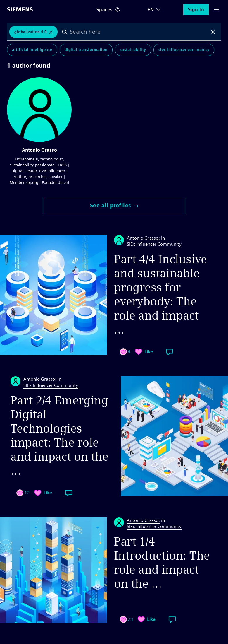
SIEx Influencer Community (184, 50)
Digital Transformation (86, 50)
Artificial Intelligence (32, 50)
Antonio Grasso (39, 150)
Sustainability (133, 50)
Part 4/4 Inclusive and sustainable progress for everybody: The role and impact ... (160, 294)
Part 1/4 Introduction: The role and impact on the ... (162, 563)
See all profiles (114, 205)
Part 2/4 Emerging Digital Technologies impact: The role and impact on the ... (59, 435)
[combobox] (139, 32)
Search (65, 32)
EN (151, 10)
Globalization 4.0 (31, 32)
